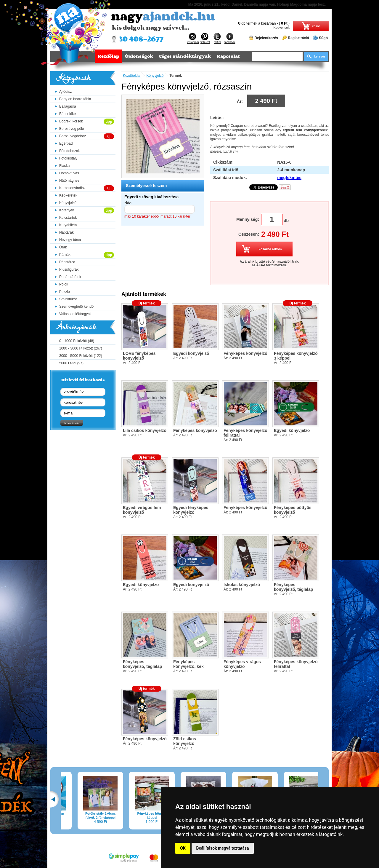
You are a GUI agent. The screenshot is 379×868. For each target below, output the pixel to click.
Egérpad (66, 143)
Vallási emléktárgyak (75, 314)
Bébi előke (68, 114)
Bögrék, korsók (71, 121)
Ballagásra (68, 106)
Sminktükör (68, 299)
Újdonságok (139, 56)
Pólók (64, 284)
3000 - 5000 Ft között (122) (81, 356)
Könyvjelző (68, 203)
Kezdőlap (108, 56)
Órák (63, 247)
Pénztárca (67, 262)
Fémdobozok (69, 151)
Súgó (323, 38)
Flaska (64, 166)
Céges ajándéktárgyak (185, 56)
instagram (193, 38)
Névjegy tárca (70, 240)
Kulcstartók (68, 218)
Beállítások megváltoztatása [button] (223, 848)
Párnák (65, 255)
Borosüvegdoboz (73, 136)
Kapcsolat (228, 56)
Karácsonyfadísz (72, 188)
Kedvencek (282, 28)
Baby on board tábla (75, 99)
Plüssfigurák (69, 269)
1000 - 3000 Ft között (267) (81, 348)
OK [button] (183, 848)
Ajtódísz (66, 92)
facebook (230, 38)
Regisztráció (298, 38)
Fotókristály (68, 158)
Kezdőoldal (132, 76)
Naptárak (66, 232)
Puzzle (65, 292)
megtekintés (289, 178)
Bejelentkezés (266, 38)
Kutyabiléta (68, 225)
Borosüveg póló (72, 129)
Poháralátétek (70, 277)
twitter (217, 38)
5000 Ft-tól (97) (71, 363)
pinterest (205, 38)
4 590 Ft (112, 800)
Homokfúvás (69, 173)
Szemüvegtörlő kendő (76, 307)
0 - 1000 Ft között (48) (77, 341)
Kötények (67, 210)
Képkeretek (68, 195)
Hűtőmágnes (69, 181)
